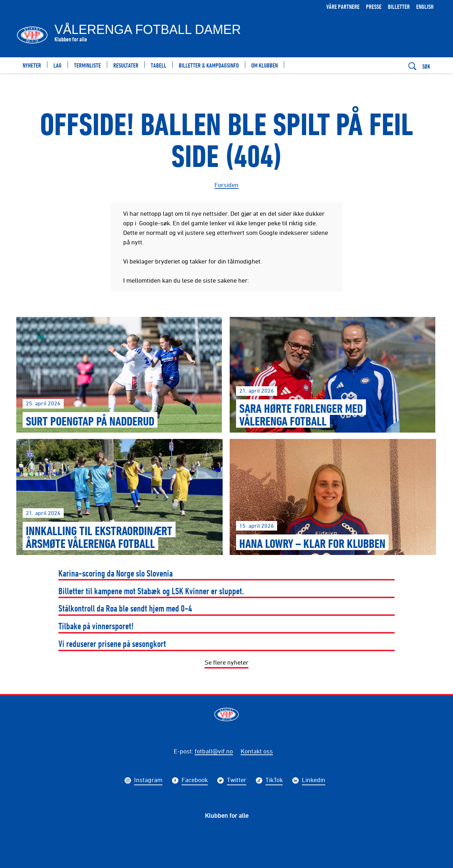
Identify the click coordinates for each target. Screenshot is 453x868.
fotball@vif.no (214, 751)
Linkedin (314, 781)
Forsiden (226, 185)
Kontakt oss (257, 751)
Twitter (237, 781)
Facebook (195, 781)
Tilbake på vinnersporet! (96, 626)
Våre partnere (343, 7)
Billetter (399, 7)
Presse (374, 7)
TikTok (274, 781)
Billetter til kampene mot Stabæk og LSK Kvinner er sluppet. (151, 591)
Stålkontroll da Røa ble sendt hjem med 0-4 (125, 608)
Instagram (148, 781)
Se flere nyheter (226, 662)
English (425, 7)
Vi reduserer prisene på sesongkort (112, 644)
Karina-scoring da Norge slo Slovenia (116, 573)
